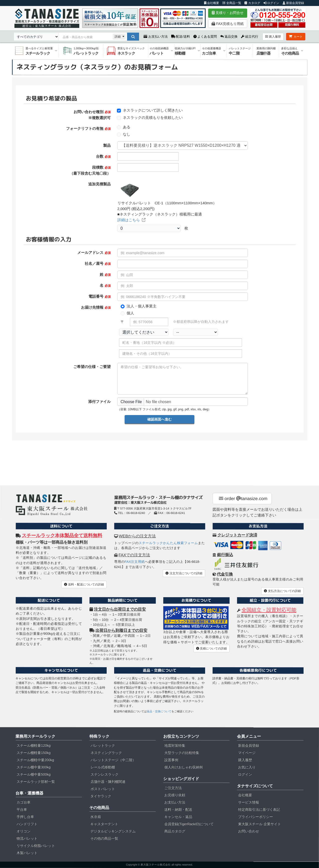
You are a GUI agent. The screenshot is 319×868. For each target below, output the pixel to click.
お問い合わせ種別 (92, 115)
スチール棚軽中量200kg (35, 760)
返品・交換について (159, 711)
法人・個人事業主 (142, 306)
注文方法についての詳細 (184, 573)
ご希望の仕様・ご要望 (92, 367)
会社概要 (212, 3)
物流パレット (27, 838)
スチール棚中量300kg (33, 767)
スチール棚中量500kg (33, 774)
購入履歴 (273, 37)
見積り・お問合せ (228, 13)
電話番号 (99, 296)
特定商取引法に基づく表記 (259, 809)
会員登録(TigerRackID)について (189, 824)
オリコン (23, 831)
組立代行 (250, 36)
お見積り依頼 (175, 795)
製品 (107, 145)
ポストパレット (103, 789)
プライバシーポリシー (255, 817)
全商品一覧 (232, 3)
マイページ (247, 753)
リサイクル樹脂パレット (36, 846)
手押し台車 (25, 817)
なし (127, 134)
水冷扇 (95, 817)
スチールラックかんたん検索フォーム (168, 543)
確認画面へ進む (159, 419)
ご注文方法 (173, 788)
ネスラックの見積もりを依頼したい (153, 117)
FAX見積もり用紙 (228, 24)
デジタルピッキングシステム (113, 831)
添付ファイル (99, 401)
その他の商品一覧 (104, 838)
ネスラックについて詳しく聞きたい (153, 110)
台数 (103, 156)
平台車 (22, 809)
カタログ (252, 3)
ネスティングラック (106, 753)
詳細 (118, 37)
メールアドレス (94, 253)
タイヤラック (101, 796)
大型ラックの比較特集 (182, 753)
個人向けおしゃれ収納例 (183, 767)
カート (296, 37)
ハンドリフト (27, 824)
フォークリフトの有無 (88, 128)
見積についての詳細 (211, 649)
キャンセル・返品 (178, 817)
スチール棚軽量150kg (33, 753)
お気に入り (247, 767)
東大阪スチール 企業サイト (259, 824)
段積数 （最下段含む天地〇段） (90, 170)
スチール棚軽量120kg (33, 745)
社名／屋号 (98, 263)
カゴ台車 (23, 802)
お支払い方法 (156, 36)
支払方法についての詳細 (282, 591)
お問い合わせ (248, 831)
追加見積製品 (99, 184)
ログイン (271, 3)
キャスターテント (104, 824)
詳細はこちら (131, 220)
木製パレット (27, 853)
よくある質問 (205, 36)
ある (127, 127)
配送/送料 (181, 36)
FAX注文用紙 (135, 562)
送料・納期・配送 (178, 809)
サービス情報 (248, 802)
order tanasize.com (243, 499)
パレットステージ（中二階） (113, 760)
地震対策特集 (175, 745)
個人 (130, 313)
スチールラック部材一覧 (36, 782)
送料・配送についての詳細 (84, 584)
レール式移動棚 (103, 767)
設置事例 (171, 760)
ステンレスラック (104, 774)
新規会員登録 (293, 3)
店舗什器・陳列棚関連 (108, 782)
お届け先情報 (96, 307)
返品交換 (229, 36)
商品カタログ (175, 831)
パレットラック (103, 745)
